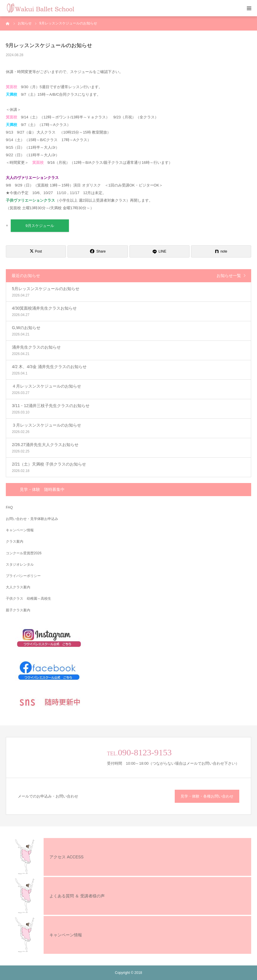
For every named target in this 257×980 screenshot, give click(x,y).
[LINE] (159, 251)
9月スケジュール (40, 226)
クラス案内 (15, 542)
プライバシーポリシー (23, 576)
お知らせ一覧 (229, 276)
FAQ (9, 507)
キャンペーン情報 (20, 530)
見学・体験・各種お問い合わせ (207, 796)
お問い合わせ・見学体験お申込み (32, 519)
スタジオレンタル (20, 564)
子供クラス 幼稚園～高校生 (28, 599)
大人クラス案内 (18, 587)
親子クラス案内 (18, 610)
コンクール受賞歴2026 (24, 553)
